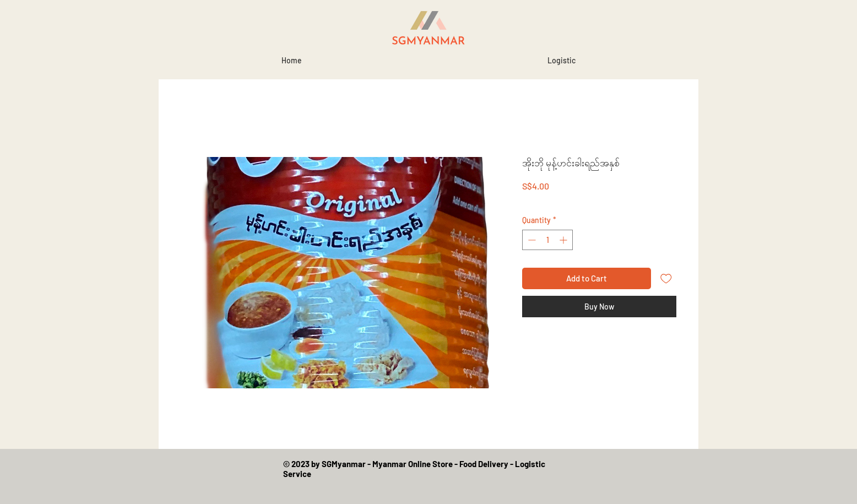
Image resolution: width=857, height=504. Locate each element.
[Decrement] (531, 240)
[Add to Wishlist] (666, 278)
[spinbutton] (547, 240)
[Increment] (564, 240)
